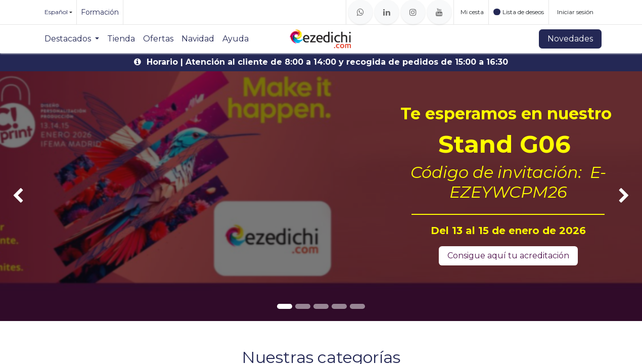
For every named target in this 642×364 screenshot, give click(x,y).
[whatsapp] (360, 12)
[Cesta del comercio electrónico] (471, 12)
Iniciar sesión (575, 12)
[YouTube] (439, 12)
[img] (26, 196)
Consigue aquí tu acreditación (508, 256)
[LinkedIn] (387, 12)
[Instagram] (413, 12)
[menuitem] (72, 39)
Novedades (570, 39)
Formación (100, 12)
